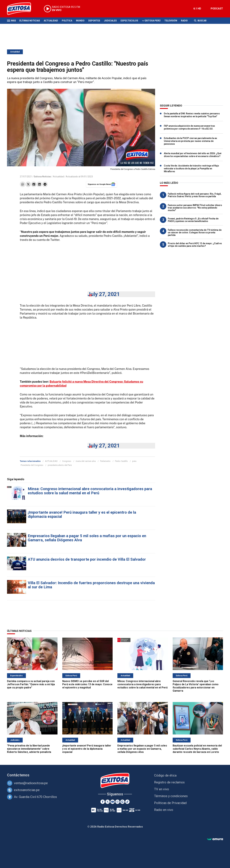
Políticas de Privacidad (170, 803)
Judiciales (110, 21)
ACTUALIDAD (51, 461)
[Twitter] (108, 802)
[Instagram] (117, 802)
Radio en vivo (164, 810)
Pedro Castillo (121, 461)
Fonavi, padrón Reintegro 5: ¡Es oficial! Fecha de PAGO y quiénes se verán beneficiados (193, 220)
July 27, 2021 (104, 294)
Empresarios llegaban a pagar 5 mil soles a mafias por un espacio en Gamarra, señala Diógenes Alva (87, 538)
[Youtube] (113, 802)
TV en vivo (162, 789)
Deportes (94, 21)
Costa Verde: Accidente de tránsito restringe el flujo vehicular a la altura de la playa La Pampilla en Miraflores (191, 169)
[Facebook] (103, 802)
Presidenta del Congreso (32, 465)
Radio (184, 21)
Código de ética (165, 775)
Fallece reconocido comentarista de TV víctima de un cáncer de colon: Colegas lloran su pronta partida (195, 233)
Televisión (171, 21)
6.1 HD (197, 9)
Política (67, 21)
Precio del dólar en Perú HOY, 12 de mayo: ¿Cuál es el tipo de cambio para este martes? (195, 245)
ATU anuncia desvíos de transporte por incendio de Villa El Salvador (87, 559)
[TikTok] (127, 802)
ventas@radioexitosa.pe (31, 783)
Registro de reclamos (169, 782)
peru (134, 461)
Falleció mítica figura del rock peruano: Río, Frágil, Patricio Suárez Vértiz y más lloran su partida (195, 195)
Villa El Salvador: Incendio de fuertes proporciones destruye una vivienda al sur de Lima (91, 585)
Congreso (67, 461)
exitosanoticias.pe (27, 790)
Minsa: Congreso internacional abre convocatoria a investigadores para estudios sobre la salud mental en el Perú (90, 491)
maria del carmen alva (86, 461)
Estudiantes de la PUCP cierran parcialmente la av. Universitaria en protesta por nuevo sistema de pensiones (191, 141)
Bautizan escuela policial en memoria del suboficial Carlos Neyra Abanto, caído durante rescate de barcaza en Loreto (197, 749)
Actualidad (51, 21)
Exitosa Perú (153, 21)
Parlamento (105, 461)
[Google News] (122, 802)
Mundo (80, 21)
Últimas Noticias (30, 21)
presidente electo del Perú (60, 465)
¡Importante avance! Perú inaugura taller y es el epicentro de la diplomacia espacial (82, 514)
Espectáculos (129, 21)
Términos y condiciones (171, 796)
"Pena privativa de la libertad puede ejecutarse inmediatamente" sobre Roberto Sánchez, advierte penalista (29, 749)
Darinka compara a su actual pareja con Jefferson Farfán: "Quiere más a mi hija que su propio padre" (31, 684)
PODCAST (217, 9)
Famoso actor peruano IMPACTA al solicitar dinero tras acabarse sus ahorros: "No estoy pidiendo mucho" (195, 208)
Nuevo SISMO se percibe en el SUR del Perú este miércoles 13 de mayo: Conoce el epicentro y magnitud (87, 684)
